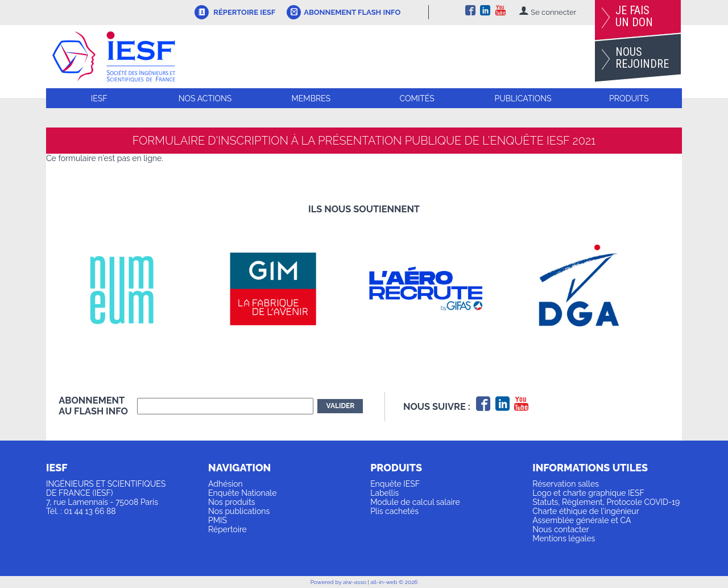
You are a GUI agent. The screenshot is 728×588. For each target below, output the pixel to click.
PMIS (218, 520)
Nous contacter (561, 529)
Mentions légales (564, 538)
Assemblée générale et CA (582, 520)
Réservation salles (566, 484)
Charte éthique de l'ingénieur (586, 511)
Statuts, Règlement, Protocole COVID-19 (606, 502)
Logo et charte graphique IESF (588, 493)
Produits (629, 98)
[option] (135, 289)
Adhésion (226, 484)
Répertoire (227, 529)
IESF (99, 98)
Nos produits (232, 502)
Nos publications (239, 511)
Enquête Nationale (242, 493)
